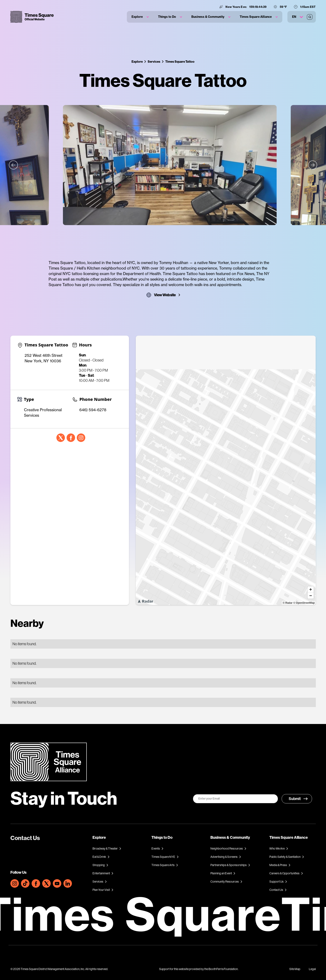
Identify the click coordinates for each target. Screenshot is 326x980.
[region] (226, 470)
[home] (32, 17)
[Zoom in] (311, 589)
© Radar (288, 603)
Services (154, 62)
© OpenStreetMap (304, 603)
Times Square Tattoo (180, 62)
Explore (137, 62)
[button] (140, 17)
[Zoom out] (311, 596)
